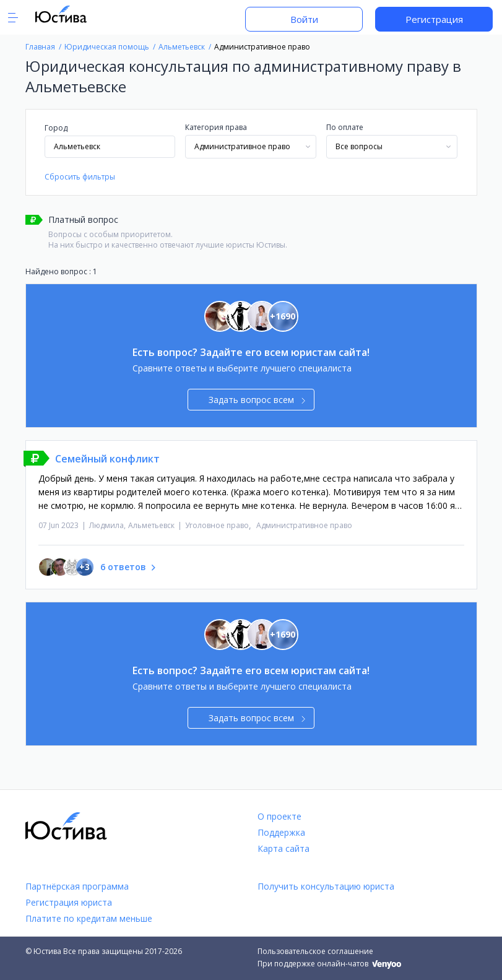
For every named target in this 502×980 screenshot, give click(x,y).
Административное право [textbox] (242, 146)
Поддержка (281, 832)
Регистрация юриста (69, 902)
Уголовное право (217, 525)
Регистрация (434, 19)
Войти (304, 19)
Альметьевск (151, 525)
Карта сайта (283, 848)
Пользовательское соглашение (315, 951)
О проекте (279, 816)
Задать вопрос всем (257, 400)
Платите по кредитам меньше (89, 918)
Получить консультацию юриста (326, 886)
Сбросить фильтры (80, 177)
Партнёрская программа (77, 886)
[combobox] (251, 147)
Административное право (304, 525)
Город (56, 128)
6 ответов (123, 567)
